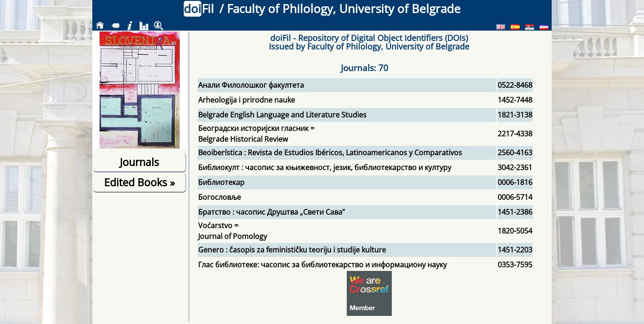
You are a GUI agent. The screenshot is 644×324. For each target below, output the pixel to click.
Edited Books (139, 182)
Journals (139, 162)
